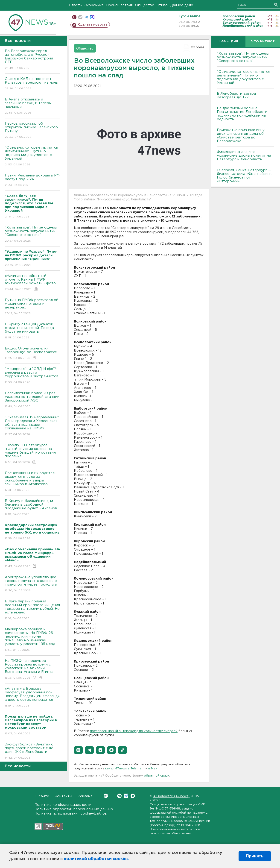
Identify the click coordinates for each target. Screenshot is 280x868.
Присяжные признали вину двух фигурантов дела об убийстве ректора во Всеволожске (241, 136)
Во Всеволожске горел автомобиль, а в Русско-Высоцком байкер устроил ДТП (32, 60)
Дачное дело (182, 5)
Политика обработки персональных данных (74, 809)
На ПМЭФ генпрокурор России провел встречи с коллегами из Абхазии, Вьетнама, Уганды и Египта (32, 670)
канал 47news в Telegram (125, 769)
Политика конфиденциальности (63, 805)
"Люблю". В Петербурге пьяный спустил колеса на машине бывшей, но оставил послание (32, 454)
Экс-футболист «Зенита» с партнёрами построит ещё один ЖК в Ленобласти (32, 751)
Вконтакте (106, 796)
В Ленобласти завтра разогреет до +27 (236, 95)
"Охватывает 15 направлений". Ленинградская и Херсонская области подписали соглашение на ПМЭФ (32, 426)
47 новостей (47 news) (171, 796)
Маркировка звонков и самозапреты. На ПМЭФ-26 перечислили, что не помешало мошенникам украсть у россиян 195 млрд (32, 640)
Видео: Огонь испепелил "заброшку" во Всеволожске (32, 353)
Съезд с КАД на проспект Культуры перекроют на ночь (32, 84)
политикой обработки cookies (96, 859)
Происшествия (119, 5)
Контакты (63, 796)
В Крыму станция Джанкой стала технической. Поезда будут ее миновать (32, 331)
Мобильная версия (74, 17)
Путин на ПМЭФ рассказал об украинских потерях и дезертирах (32, 307)
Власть (75, 5)
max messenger (92, 17)
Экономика (94, 5)
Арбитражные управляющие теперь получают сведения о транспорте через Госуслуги (32, 584)
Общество (145, 5)
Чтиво (162, 5)
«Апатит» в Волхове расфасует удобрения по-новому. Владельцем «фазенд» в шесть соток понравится (32, 697)
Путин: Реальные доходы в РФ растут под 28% (32, 180)
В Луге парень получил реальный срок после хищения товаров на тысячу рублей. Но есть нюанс (32, 610)
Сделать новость (93, 25)
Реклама (85, 796)
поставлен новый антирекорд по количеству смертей (134, 731)
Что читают (263, 41)
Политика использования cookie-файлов (71, 814)
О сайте (42, 796)
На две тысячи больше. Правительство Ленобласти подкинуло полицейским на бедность (242, 114)
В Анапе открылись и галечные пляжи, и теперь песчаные (32, 106)
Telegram (126, 796)
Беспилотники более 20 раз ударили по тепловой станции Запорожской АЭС (32, 400)
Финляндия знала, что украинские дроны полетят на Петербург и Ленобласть (244, 156)
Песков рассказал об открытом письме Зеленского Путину (32, 130)
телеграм (86, 17)
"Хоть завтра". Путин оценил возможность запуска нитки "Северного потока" (32, 234)
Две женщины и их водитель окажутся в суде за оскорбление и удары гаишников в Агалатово (32, 482)
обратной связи (157, 776)
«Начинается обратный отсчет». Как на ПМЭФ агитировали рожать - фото (32, 283)
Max (133, 796)
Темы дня (228, 41)
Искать (276, 5)
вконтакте (80, 17)
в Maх (153, 769)
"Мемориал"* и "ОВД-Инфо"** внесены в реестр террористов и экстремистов (32, 376)
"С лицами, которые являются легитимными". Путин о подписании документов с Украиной (32, 156)
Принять (255, 856)
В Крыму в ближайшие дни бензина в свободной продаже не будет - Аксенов (32, 508)
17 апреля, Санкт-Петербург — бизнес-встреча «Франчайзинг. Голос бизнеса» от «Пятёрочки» (244, 176)
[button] (78, 750)
